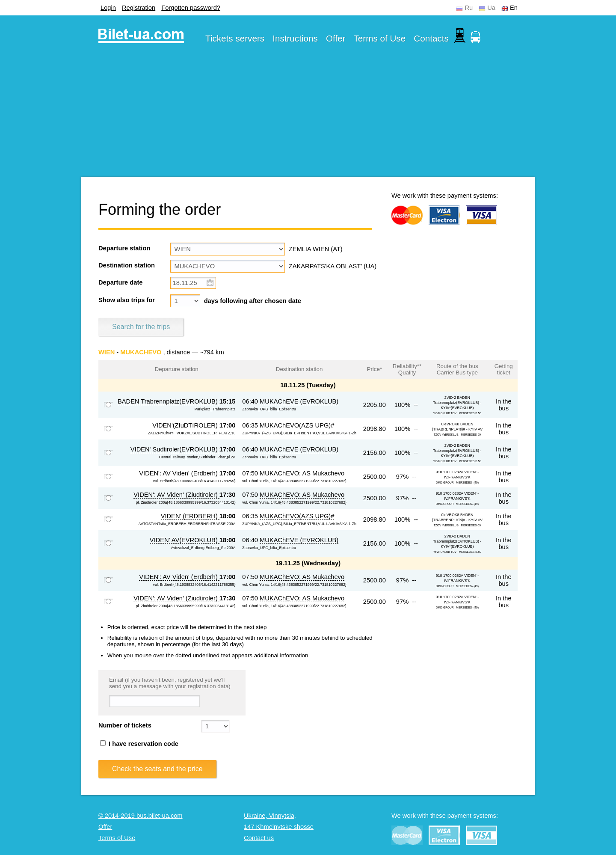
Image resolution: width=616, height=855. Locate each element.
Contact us (259, 838)
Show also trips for (127, 300)
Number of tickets (125, 725)
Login (108, 8)
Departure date (120, 282)
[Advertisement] (308, 117)
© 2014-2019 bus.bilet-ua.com (141, 816)
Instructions (295, 38)
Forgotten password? (191, 8)
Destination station (127, 265)
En (514, 8)
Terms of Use (380, 38)
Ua (491, 8)
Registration (139, 8)
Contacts (431, 38)
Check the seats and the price (157, 769)
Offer (336, 38)
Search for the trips (141, 327)
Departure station (124, 248)
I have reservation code (139, 744)
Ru (469, 8)
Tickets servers (235, 38)
